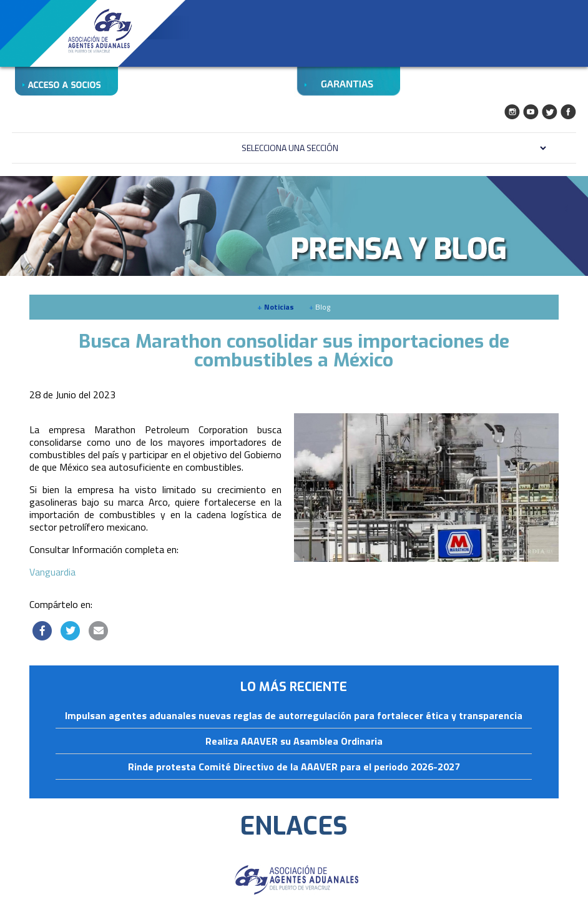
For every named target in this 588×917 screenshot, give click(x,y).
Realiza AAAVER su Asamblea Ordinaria (294, 742)
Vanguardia (52, 572)
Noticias (276, 307)
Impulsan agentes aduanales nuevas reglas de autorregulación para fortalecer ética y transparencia (294, 716)
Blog (320, 307)
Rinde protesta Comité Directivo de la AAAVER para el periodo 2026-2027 (294, 767)
